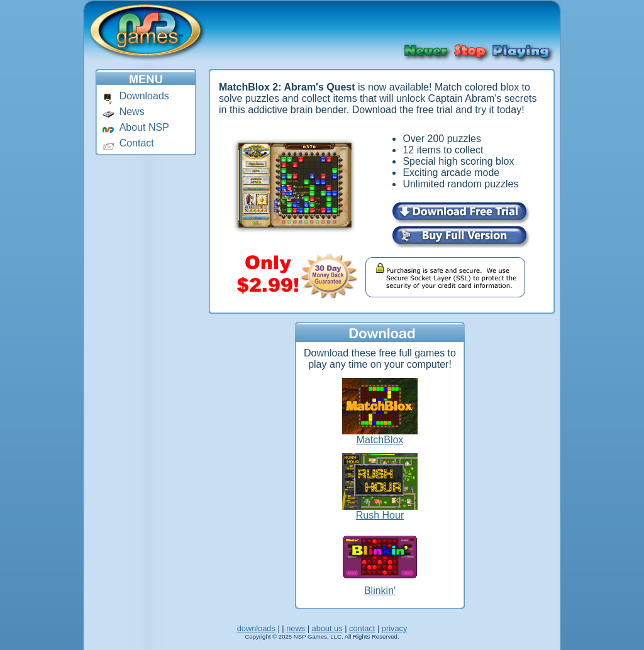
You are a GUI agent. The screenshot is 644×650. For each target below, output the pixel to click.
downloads (256, 628)
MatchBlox (380, 440)
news (296, 628)
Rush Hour (380, 515)
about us (327, 628)
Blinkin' (380, 591)
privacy (395, 628)
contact (362, 628)
